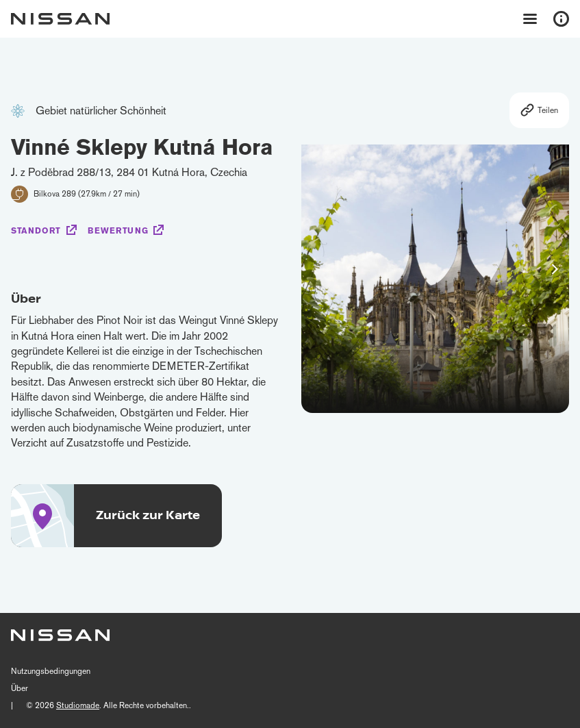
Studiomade (78, 705)
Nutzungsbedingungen (51, 671)
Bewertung (118, 231)
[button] (555, 269)
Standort (36, 231)
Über (20, 688)
